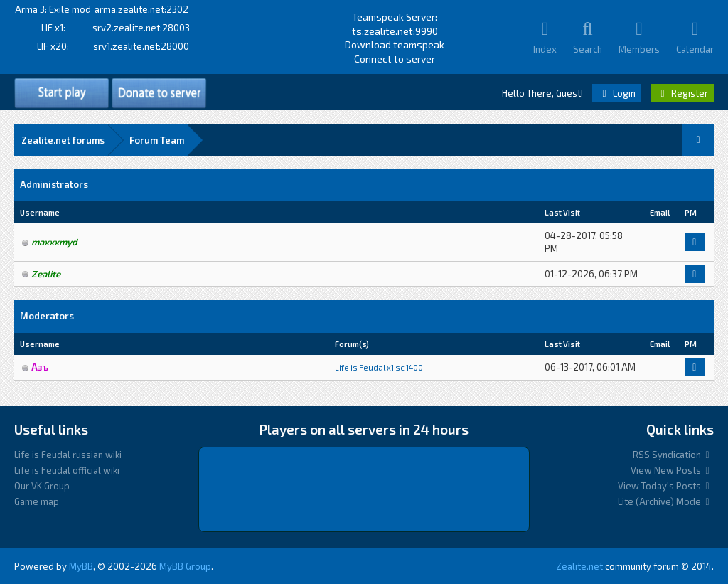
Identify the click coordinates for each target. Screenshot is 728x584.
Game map (37, 501)
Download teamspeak (395, 44)
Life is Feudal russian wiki (68, 455)
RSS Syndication (673, 455)
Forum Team (157, 140)
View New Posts (672, 470)
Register (682, 93)
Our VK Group (42, 486)
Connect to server (395, 59)
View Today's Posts (666, 486)
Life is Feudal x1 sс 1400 (379, 367)
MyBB (81, 566)
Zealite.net (579, 566)
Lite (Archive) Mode (666, 501)
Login (617, 93)
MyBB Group (185, 566)
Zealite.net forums (63, 140)
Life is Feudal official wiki (67, 470)
